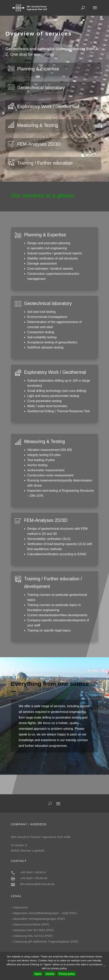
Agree (38, 974)
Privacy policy (67, 974)
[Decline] (104, 966)
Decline (50, 974)
